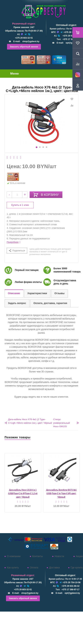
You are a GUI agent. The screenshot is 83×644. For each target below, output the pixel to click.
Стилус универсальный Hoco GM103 (62, 423)
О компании (14, 556)
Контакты (38, 556)
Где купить (77, 568)
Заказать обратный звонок (24, 47)
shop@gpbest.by (31, 41)
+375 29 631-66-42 (72, 36)
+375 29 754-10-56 (72, 582)
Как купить (13, 568)
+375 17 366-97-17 (72, 39)
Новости (59, 556)
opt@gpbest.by (72, 593)
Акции (79, 556)
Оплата (34, 568)
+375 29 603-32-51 (24, 38)
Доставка (54, 568)
